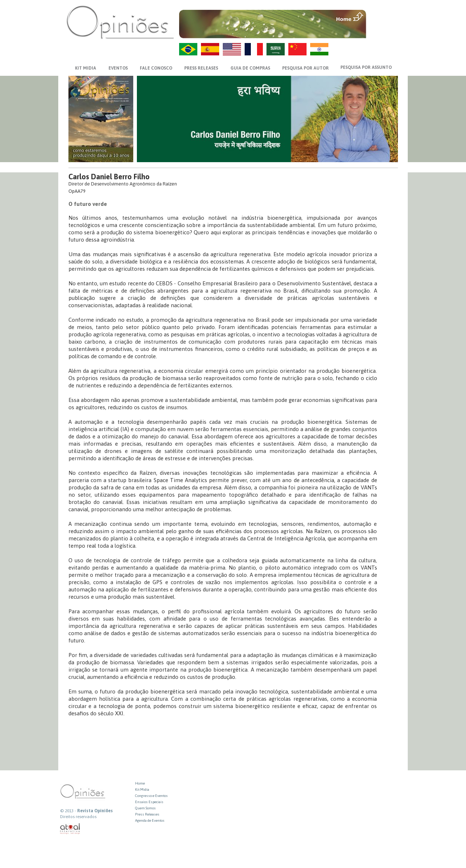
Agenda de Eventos (150, 820)
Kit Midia (142, 789)
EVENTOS (118, 68)
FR (254, 49)
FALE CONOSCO (156, 68)
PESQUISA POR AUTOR (305, 68)
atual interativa (70, 829)
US (232, 49)
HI (319, 49)
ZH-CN (297, 49)
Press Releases (147, 814)
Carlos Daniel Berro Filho (109, 177)
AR (276, 49)
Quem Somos (145, 808)
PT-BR (188, 49)
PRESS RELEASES (201, 68)
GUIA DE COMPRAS (250, 68)
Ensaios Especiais (149, 802)
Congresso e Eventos (151, 796)
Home (140, 783)
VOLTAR (383, 32)
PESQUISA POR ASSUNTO (366, 67)
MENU (383, 16)
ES (210, 49)
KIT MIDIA (86, 68)
